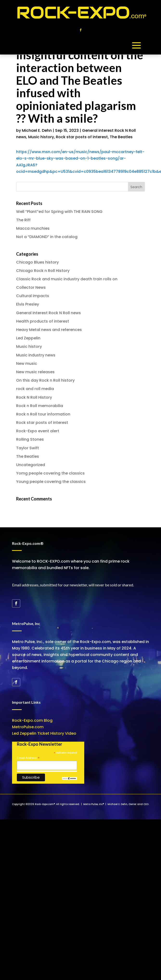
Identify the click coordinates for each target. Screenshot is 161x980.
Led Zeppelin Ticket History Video (44, 733)
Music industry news (36, 355)
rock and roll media (35, 389)
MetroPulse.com (28, 727)
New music (27, 364)
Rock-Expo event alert (38, 431)
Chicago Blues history (37, 262)
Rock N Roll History (34, 397)
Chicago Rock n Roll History (43, 271)
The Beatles (121, 137)
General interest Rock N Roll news (48, 313)
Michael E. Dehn (37, 130)
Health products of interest (43, 321)
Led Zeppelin (28, 338)
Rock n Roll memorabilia (40, 406)
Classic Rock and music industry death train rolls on (67, 279)
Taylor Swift (28, 448)
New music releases (35, 372)
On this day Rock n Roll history (45, 380)
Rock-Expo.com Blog (32, 720)
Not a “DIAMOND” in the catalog (47, 237)
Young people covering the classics (51, 482)
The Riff (23, 220)
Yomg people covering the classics (50, 473)
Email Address (28, 758)
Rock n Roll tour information (43, 414)
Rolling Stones (30, 439)
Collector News (31, 287)
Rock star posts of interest (82, 137)
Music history (41, 137)
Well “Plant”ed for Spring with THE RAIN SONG (59, 212)
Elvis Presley (28, 304)
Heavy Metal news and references (49, 330)
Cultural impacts (33, 296)
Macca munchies (33, 228)
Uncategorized (31, 465)
